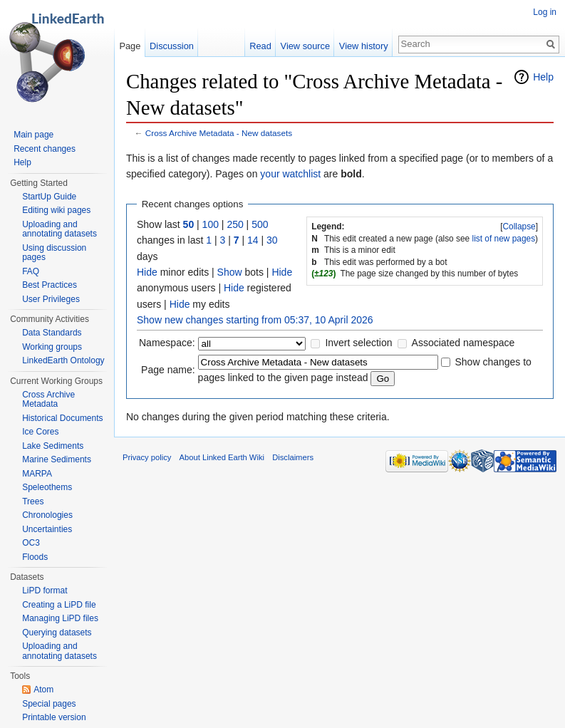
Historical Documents (62, 418)
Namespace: (167, 343)
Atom (43, 690)
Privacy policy (147, 457)
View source (305, 46)
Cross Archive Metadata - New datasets (219, 133)
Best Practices (50, 285)
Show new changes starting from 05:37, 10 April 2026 (255, 320)
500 (260, 224)
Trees (33, 501)
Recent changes (45, 149)
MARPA (37, 474)
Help (543, 77)
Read (260, 46)
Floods (35, 557)
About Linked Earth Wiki (222, 457)
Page (130, 46)
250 (235, 224)
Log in (545, 12)
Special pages (49, 704)
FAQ (31, 271)
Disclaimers (293, 457)
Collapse (519, 227)
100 (211, 224)
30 (272, 240)
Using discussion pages (54, 253)
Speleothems (47, 487)
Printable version (54, 717)
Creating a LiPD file (59, 605)
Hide (147, 272)
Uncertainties (47, 529)
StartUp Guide (49, 197)
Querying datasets (57, 633)
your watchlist (290, 174)
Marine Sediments (57, 459)
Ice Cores (40, 432)
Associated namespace (463, 343)
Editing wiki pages (56, 210)
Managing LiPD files (60, 618)
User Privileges (51, 299)
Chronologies (47, 515)
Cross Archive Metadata (48, 400)
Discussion (172, 46)
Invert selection (358, 343)
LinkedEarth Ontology (63, 360)
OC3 (31, 543)
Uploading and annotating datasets (59, 229)
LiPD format (45, 591)
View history (364, 46)
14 (253, 240)
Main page (33, 135)
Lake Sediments (53, 446)
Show (230, 272)
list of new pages (504, 239)
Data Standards (52, 333)
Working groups (52, 347)
